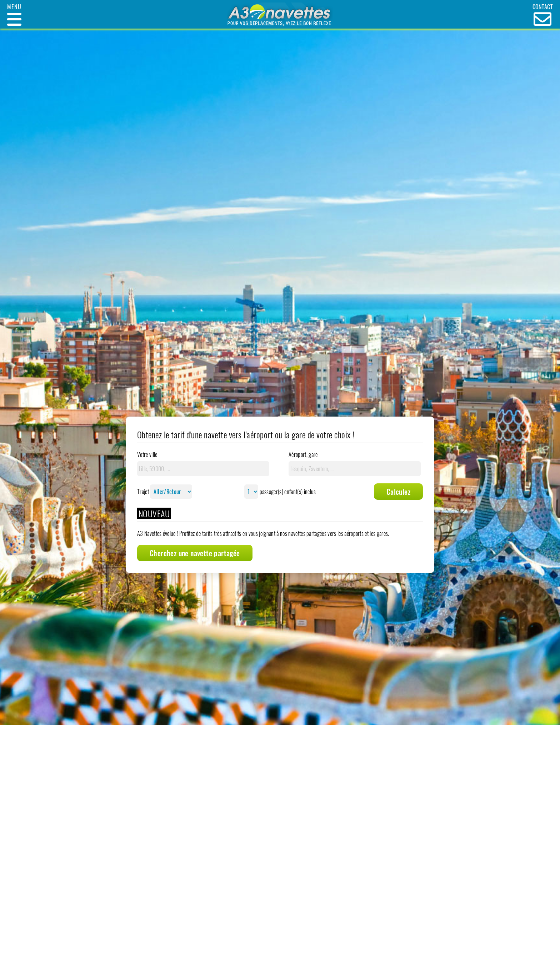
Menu (14, 7)
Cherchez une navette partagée (195, 553)
